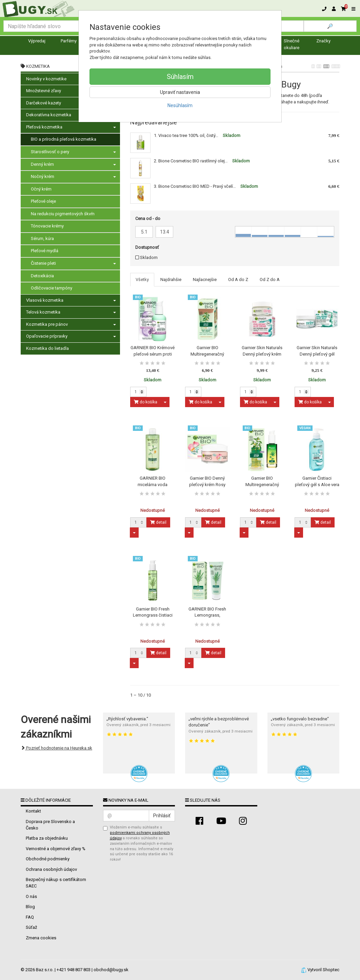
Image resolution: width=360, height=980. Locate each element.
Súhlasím (180, 77)
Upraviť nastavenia (180, 92)
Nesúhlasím (180, 105)
